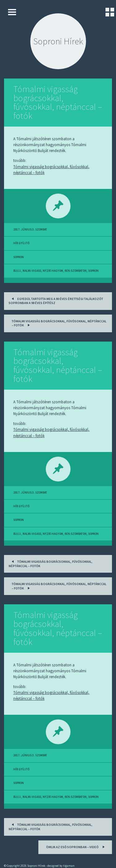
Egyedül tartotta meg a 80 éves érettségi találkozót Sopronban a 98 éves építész (56, 300)
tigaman (69, 866)
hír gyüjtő (21, 243)
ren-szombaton (76, 271)
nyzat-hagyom (53, 271)
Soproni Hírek (58, 41)
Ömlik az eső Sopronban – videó (76, 846)
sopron (19, 257)
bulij (17, 271)
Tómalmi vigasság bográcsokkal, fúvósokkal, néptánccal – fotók (58, 102)
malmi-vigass (32, 271)
